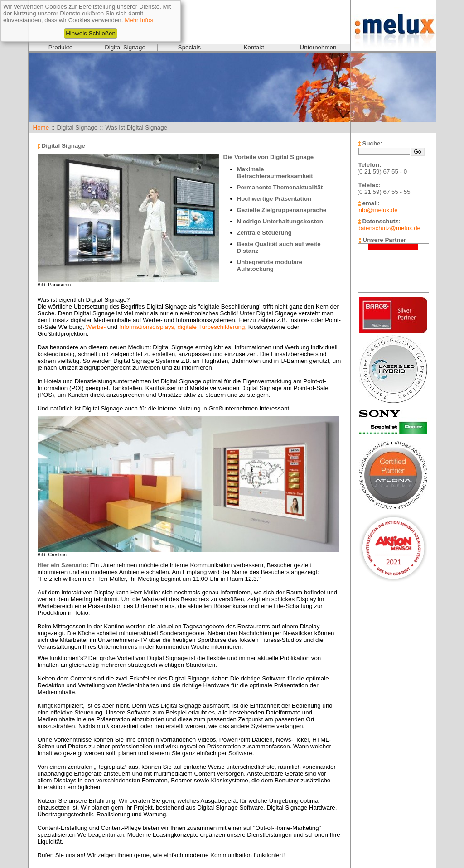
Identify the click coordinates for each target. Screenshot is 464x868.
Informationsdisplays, (147, 327)
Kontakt (254, 47)
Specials (189, 47)
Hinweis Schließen (91, 33)
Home (41, 128)
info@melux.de (378, 210)
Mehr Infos (139, 20)
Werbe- (96, 327)
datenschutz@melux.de (389, 228)
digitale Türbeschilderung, (212, 327)
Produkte (60, 47)
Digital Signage (125, 47)
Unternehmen (318, 47)
